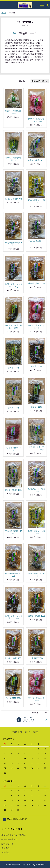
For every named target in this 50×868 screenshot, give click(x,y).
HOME (4, 13)
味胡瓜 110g (36, 407)
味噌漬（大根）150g (14, 658)
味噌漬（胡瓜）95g (36, 283)
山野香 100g (14, 368)
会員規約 (5, 848)
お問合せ (5, 852)
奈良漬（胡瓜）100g (36, 160)
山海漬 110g (14, 408)
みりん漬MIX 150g (13, 698)
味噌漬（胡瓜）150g (36, 616)
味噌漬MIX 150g (37, 658)
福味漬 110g (36, 366)
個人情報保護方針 (9, 839)
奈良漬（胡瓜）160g (14, 490)
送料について (7, 844)
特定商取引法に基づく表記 (13, 835)
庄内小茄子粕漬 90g (13, 199)
